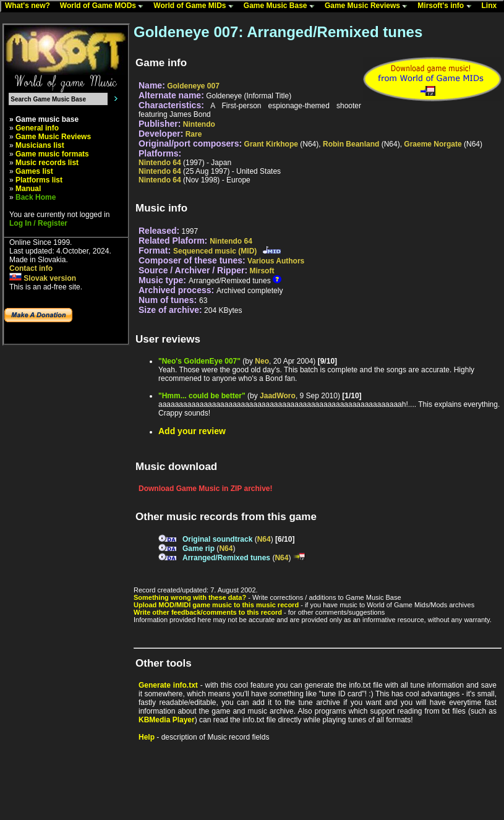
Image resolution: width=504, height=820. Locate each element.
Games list (34, 171)
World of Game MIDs (196, 6)
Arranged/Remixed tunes (226, 558)
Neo (262, 361)
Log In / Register (38, 223)
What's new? (30, 6)
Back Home (36, 197)
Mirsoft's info (447, 6)
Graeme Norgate (433, 144)
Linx (492, 6)
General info (37, 128)
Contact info (31, 268)
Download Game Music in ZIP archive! (206, 489)
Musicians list (40, 145)
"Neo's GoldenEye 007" (199, 361)
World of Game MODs (105, 6)
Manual (28, 189)
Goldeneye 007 (193, 86)
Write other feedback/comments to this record (208, 612)
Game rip (199, 549)
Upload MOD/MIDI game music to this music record (216, 605)
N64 (264, 539)
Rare (194, 134)
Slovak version (43, 278)
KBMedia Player (167, 720)
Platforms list (39, 180)
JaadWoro (278, 396)
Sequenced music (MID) (215, 251)
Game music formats (52, 154)
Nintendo (199, 124)
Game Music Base (282, 6)
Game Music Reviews (369, 6)
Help (147, 737)
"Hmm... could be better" (202, 396)
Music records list (47, 163)
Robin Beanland (351, 144)
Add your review (192, 431)
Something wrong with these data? (190, 597)
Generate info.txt (168, 685)
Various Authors (276, 261)
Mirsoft (262, 271)
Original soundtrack (217, 539)
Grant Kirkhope (271, 144)
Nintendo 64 (160, 163)
